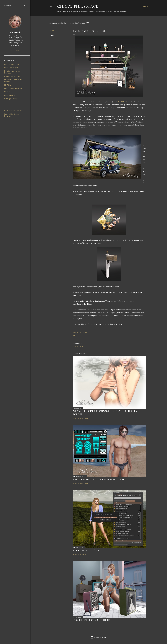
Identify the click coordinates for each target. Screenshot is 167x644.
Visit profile (15, 50)
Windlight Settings (11, 99)
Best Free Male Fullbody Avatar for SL (99, 479)
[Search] (144, 6)
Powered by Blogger (99, 637)
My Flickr (8, 85)
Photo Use (8, 92)
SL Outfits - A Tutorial (88, 550)
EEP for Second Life (12, 64)
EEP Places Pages (11, 68)
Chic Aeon (15, 32)
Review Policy (9, 95)
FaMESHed (122, 102)
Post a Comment (79, 346)
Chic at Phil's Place (78, 6)
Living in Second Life (12, 76)
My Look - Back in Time (13, 88)
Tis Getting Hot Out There (91, 620)
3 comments (82, 554)
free (51, 39)
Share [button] (52, 30)
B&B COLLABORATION (13, 111)
